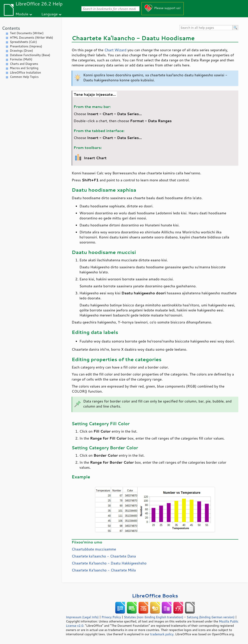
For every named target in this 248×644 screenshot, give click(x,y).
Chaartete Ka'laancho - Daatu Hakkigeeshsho (109, 563)
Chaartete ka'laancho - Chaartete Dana (104, 556)
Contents (11, 28)
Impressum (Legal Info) (82, 617)
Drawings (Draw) (21, 51)
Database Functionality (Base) (30, 55)
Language (50, 14)
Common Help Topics (24, 77)
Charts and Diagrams (24, 64)
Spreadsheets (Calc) (23, 42)
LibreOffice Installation (25, 73)
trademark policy (162, 634)
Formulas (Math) (21, 59)
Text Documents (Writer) (27, 33)
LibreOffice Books (155, 596)
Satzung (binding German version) (211, 617)
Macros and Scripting (24, 68)
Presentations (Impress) (26, 46)
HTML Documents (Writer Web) (31, 38)
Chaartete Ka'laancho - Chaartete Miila (104, 570)
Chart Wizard (115, 50)
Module (22, 14)
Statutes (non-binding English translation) (153, 617)
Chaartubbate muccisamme (94, 549)
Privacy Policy (111, 617)
